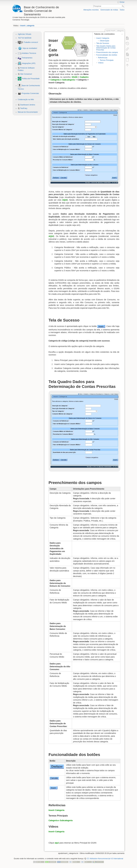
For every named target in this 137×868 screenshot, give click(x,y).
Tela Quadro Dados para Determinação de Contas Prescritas (106, 48)
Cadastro (84, 77)
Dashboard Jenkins (28, 105)
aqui (57, 843)
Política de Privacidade (30, 79)
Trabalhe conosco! (31, 42)
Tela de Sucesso (103, 43)
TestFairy (24, 108)
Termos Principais (107, 60)
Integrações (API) (28, 63)
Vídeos (101, 63)
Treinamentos (27, 58)
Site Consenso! (26, 74)
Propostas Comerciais (30, 93)
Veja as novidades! (30, 48)
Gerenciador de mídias (109, 10)
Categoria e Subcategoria (63, 80)
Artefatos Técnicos (29, 53)
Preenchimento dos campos (107, 52)
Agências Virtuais (24, 34)
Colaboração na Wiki (26, 100)
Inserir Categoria (103, 38)
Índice (122, 10)
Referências (103, 58)
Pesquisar (123, 6)
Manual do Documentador (28, 112)
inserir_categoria (27, 26)
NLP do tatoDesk (25, 38)
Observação (104, 41)
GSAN (75, 77)
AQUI (65, 200)
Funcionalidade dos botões (107, 55)
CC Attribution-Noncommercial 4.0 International (105, 859)
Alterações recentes (91, 10)
